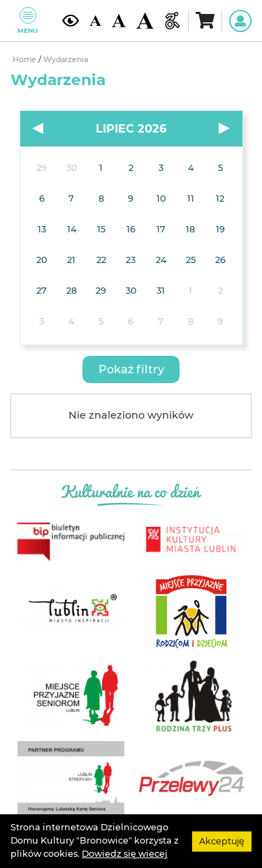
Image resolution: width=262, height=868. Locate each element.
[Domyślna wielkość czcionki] (95, 21)
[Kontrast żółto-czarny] (71, 21)
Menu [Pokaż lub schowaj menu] (28, 21)
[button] (131, 369)
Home (26, 60)
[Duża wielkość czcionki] (145, 21)
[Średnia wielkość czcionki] (119, 21)
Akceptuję (222, 840)
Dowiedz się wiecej (125, 854)
